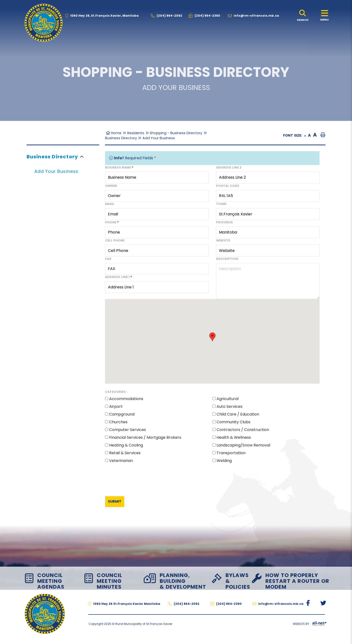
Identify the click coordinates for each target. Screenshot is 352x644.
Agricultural (228, 399)
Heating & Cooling (126, 445)
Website (223, 240)
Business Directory (121, 138)
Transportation (231, 453)
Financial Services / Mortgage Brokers (145, 437)
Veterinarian (121, 461)
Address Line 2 (229, 167)
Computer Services (127, 430)
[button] (82, 157)
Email (110, 204)
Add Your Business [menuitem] (56, 171)
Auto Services (229, 406)
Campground (122, 414)
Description (227, 259)
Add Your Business (159, 138)
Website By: (310, 625)
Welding (224, 461)
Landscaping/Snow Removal (243, 445)
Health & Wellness (234, 437)
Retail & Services (125, 453)
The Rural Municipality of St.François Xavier (44, 23)
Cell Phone (115, 240)
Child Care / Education (238, 414)
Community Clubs (233, 422)
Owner (111, 186)
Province (224, 222)
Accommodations (126, 399)
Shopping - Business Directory (176, 133)
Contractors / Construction (243, 430)
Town (221, 204)
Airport (116, 406)
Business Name (119, 167)
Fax (108, 259)
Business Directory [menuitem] (52, 157)
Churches (118, 422)
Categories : (116, 392)
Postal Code (228, 186)
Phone (112, 222)
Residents (136, 133)
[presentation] (142, 479)
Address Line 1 (119, 277)
